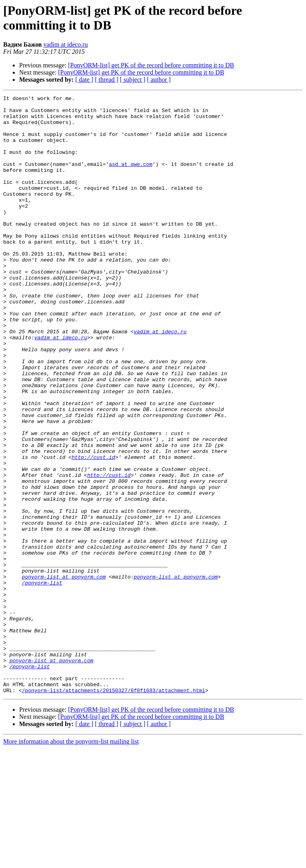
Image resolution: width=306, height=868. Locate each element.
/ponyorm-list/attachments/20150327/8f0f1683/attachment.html (114, 810)
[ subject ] (133, 80)
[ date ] (84, 80)
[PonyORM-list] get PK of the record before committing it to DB (151, 65)
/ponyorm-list (42, 681)
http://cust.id (93, 530)
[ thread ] (107, 80)
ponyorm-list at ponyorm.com (64, 673)
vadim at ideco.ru (66, 44)
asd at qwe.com (130, 178)
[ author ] (159, 80)
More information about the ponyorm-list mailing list (71, 861)
